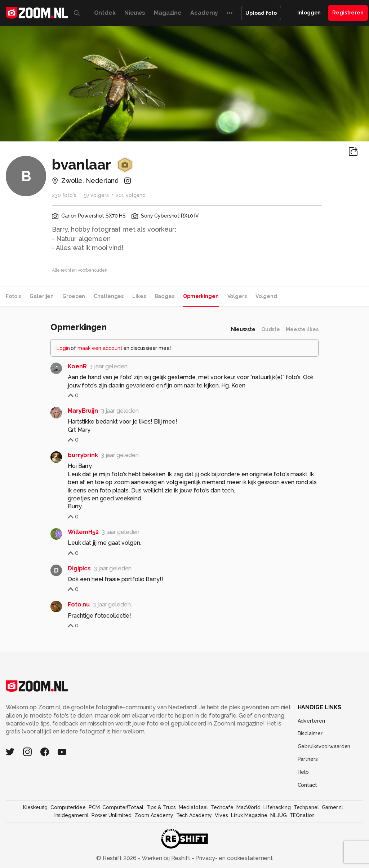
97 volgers (96, 195)
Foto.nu (79, 604)
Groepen (74, 296)
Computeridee (68, 807)
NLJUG (278, 815)
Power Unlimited (112, 815)
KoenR (77, 366)
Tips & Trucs (161, 807)
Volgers (237, 296)
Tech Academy (194, 815)
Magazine (168, 13)
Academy (204, 13)
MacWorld (248, 807)
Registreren (348, 13)
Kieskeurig (35, 807)
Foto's (13, 296)
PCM (94, 807)
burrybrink (83, 455)
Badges (165, 296)
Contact (307, 785)
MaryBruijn (83, 411)
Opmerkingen (201, 296)
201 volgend (131, 195)
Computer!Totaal (123, 807)
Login (63, 348)
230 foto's (64, 195)
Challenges (109, 296)
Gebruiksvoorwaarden (324, 746)
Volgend (266, 296)
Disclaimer (310, 733)
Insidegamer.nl (72, 815)
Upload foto (261, 13)
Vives (221, 815)
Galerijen (42, 296)
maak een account (100, 348)
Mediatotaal (193, 807)
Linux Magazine (249, 815)
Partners (308, 759)
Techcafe (222, 807)
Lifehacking (277, 807)
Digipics (79, 568)
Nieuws (135, 13)
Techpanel (306, 807)
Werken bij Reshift (166, 858)
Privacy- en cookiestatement (233, 858)
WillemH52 (83, 532)
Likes (139, 296)
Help (303, 772)
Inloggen (309, 13)
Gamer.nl (332, 807)
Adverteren (311, 721)
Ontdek (105, 13)
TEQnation (302, 815)
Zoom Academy (154, 815)
